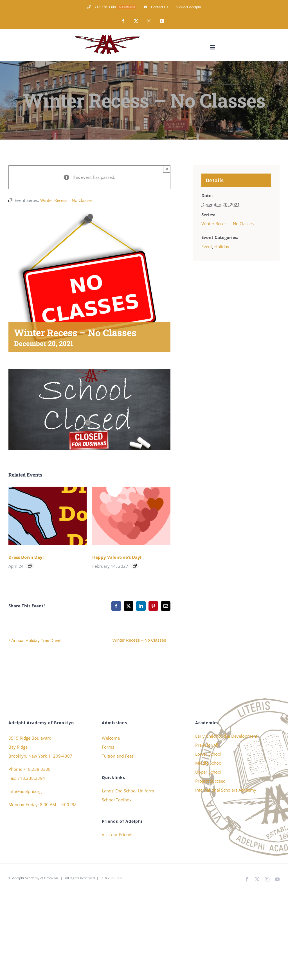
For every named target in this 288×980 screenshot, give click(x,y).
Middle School (209, 763)
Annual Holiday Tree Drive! (36, 640)
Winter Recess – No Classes (139, 640)
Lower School (208, 754)
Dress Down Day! (26, 557)
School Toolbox (117, 800)
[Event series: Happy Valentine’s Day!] (135, 566)
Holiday (222, 247)
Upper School (208, 772)
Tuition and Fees (118, 756)
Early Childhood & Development (226, 736)
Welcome (111, 738)
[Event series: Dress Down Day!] (30, 566)
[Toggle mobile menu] (213, 47)
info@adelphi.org (25, 791)
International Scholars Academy (226, 790)
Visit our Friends (118, 835)
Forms (108, 747)
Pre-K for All (207, 745)
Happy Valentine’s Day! (117, 557)
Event (207, 247)
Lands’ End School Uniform (128, 791)
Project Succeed (210, 781)
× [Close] (167, 169)
